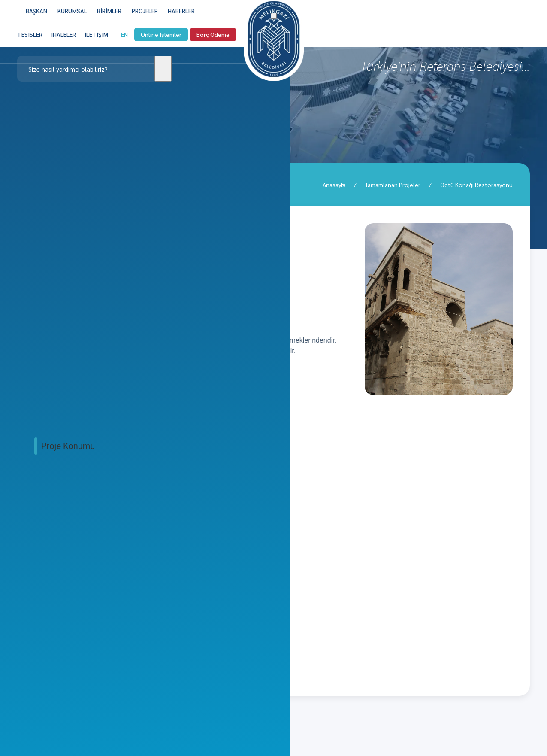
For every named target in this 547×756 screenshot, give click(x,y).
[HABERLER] (181, 11)
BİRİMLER (109, 11)
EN (124, 41)
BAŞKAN (36, 11)
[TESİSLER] (30, 41)
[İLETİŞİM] (96, 41)
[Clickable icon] (94, 69)
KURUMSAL (72, 11)
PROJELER (145, 11)
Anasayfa (334, 185)
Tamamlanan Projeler (393, 185)
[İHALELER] (63, 41)
